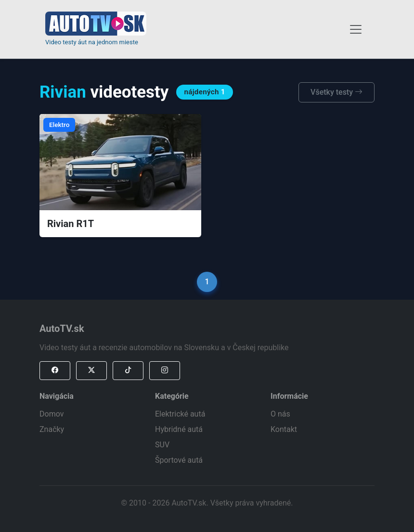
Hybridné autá (179, 429)
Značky (52, 429)
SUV (162, 445)
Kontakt (284, 429)
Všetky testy (336, 92)
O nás (280, 414)
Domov (52, 414)
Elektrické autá (180, 414)
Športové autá (179, 460)
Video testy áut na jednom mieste (92, 42)
